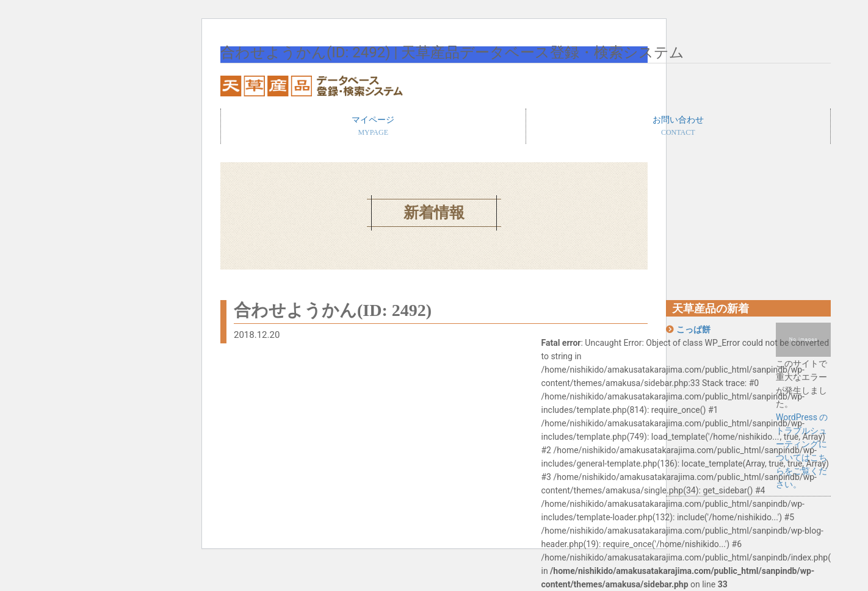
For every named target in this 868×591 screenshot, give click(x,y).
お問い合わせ (678, 127)
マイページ (373, 127)
